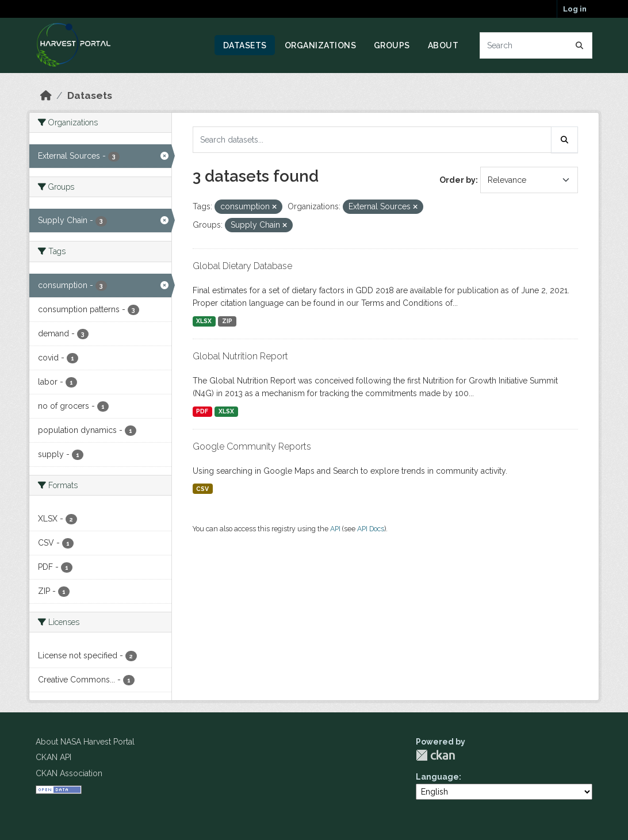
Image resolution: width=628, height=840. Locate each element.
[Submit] (580, 45)
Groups (392, 45)
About (443, 45)
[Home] (46, 95)
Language (437, 777)
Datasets (245, 45)
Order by (457, 180)
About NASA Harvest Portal (85, 742)
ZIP (227, 321)
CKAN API (53, 757)
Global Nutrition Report (240, 356)
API (335, 529)
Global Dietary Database (242, 266)
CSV (202, 489)
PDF (202, 411)
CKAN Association (69, 773)
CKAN (435, 755)
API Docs (371, 529)
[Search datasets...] (536, 45)
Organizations (321, 45)
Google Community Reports (252, 446)
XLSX (204, 321)
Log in (575, 9)
